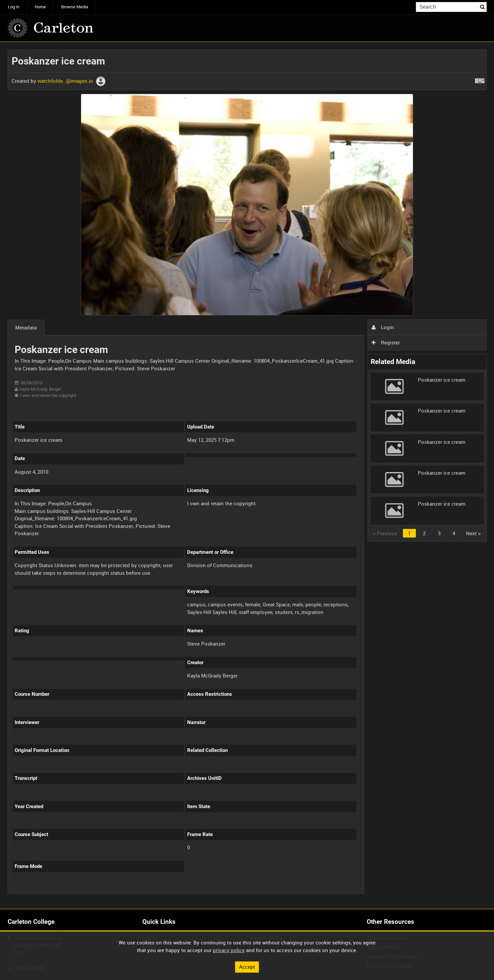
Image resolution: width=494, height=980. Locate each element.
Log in (14, 7)
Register (386, 342)
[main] (247, 476)
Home (40, 7)
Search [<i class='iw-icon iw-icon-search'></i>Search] (483, 6)
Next (473, 533)
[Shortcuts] (480, 79)
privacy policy (229, 950)
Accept (247, 967)
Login (383, 327)
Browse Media (75, 7)
